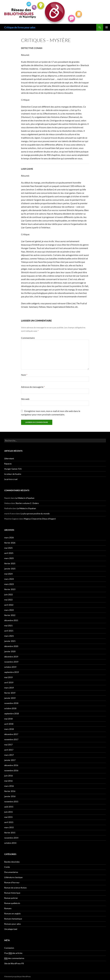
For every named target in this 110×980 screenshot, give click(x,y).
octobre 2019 (10, 667)
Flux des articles (13, 953)
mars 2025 (9, 558)
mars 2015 (9, 827)
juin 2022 (9, 594)
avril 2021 (9, 631)
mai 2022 (8, 600)
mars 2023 (9, 584)
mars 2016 (9, 786)
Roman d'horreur (12, 882)
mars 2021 (9, 636)
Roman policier (11, 898)
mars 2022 (9, 610)
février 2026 (10, 543)
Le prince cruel (11, 479)
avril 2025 (9, 553)
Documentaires (11, 872)
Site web (25, 399)
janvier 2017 (10, 760)
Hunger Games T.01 (13, 469)
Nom (24, 375)
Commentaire (28, 338)
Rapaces (8, 464)
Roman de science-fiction (15, 888)
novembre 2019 (11, 662)
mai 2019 (8, 677)
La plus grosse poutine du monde (35, 514)
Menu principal (107, 27)
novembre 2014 (11, 838)
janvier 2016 (10, 796)
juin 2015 (9, 812)
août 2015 (9, 807)
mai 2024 (8, 574)
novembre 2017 (11, 739)
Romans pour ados (13, 924)
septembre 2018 (12, 714)
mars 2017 (9, 755)
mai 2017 (8, 745)
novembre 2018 (11, 703)
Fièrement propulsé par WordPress (17, 976)
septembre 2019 (12, 672)
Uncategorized (11, 929)
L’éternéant (9, 458)
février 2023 (10, 589)
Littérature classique (13, 877)
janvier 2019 (10, 698)
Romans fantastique (13, 919)
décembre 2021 (11, 620)
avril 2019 (9, 682)
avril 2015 (9, 822)
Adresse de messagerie (33, 387)
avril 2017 (9, 750)
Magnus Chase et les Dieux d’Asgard (40, 519)
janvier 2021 (10, 641)
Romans (8, 908)
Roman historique (12, 893)
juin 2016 (9, 776)
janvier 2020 (10, 651)
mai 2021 (8, 626)
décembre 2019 (11, 657)
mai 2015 (8, 817)
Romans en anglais (12, 914)
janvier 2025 (10, 569)
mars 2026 (9, 538)
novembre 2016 (11, 770)
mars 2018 (9, 729)
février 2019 (10, 693)
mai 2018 (8, 719)
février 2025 (10, 563)
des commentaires (14, 958)
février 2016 (10, 791)
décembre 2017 (11, 734)
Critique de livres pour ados (20, 27)
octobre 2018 (10, 708)
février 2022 (10, 615)
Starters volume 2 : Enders (27, 503)
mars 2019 (9, 688)
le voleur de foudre (13, 474)
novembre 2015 (11, 801)
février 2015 (10, 833)
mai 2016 (8, 781)
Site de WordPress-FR (14, 963)
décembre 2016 (11, 765)
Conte (7, 867)
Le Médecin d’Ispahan (25, 498)
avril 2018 (9, 724)
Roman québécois (12, 903)
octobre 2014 (10, 843)
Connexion (9, 948)
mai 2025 (8, 548)
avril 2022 (9, 605)
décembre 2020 (11, 646)
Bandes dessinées (12, 862)
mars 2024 (9, 579)
